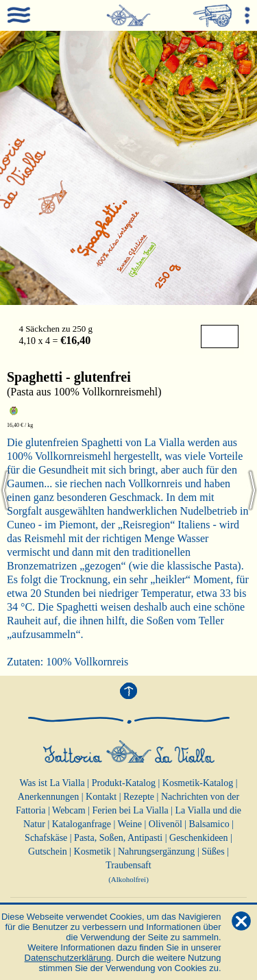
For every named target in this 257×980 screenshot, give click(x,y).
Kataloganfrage (82, 824)
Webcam (69, 810)
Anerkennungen (48, 797)
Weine (130, 824)
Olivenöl (166, 824)
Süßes (213, 852)
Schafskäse (46, 838)
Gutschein (48, 852)
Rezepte (139, 797)
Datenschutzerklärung (68, 958)
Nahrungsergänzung (157, 852)
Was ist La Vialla (52, 783)
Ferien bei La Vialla (131, 810)
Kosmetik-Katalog (198, 783)
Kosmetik (93, 852)
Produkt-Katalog (124, 783)
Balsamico (209, 824)
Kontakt (101, 797)
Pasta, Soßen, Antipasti (118, 838)
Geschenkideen (199, 838)
